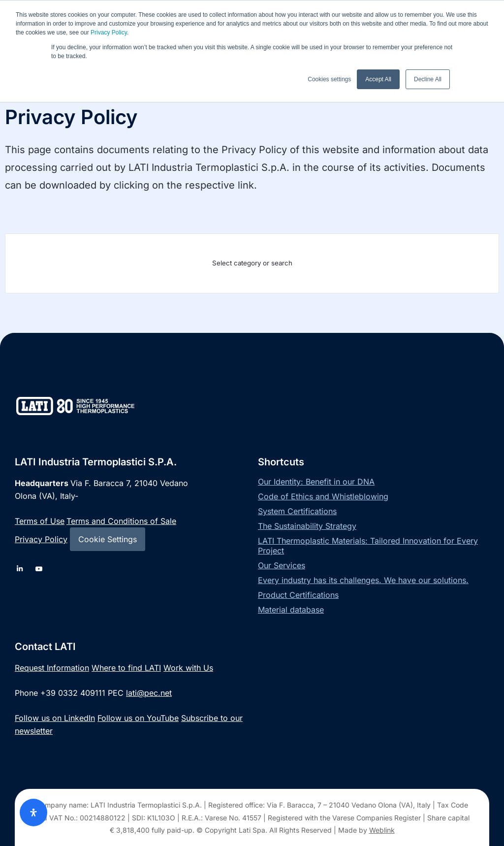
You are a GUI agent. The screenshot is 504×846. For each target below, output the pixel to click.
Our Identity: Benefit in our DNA (316, 482)
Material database (291, 610)
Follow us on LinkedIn (55, 718)
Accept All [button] (378, 79)
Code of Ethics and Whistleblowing (323, 496)
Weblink (382, 830)
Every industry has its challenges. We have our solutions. (363, 580)
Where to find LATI (126, 668)
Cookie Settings (108, 539)
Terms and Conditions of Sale (121, 521)
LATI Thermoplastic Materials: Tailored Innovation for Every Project (368, 546)
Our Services (282, 565)
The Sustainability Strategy (307, 526)
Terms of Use (40, 521)
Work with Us (188, 668)
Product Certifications (298, 595)
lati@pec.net (149, 693)
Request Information (52, 668)
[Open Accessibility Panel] (33, 813)
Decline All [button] (428, 79)
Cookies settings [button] (329, 79)
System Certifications (297, 511)
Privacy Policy (109, 33)
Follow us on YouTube (138, 718)
